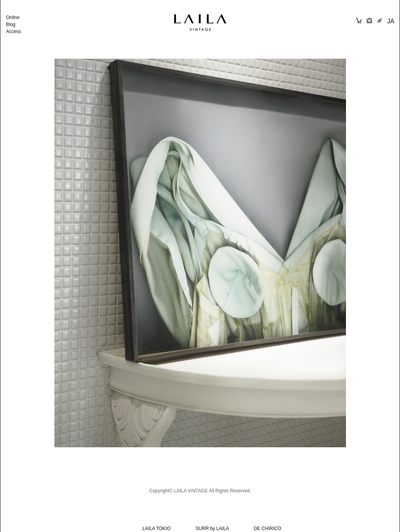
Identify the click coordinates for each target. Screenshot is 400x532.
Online (13, 17)
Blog (11, 24)
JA (391, 21)
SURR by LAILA (212, 529)
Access (14, 31)
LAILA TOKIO (157, 529)
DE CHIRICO (268, 529)
